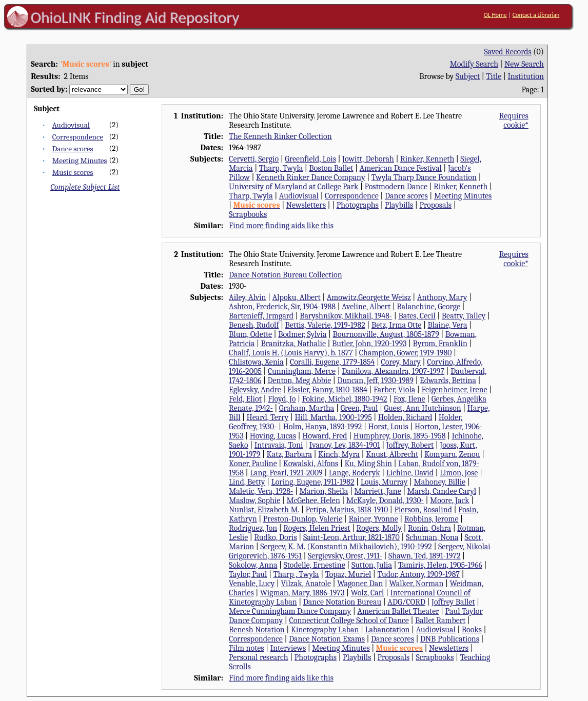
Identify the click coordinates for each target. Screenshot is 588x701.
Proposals (435, 205)
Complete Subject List (85, 187)
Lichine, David (410, 473)
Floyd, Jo (282, 399)
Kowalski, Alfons (311, 464)
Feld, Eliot (245, 399)
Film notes (246, 648)
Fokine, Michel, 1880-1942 (345, 399)
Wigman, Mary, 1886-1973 (302, 593)
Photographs (358, 205)
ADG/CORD (406, 602)
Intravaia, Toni (279, 445)
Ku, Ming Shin (368, 464)
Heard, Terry (268, 417)
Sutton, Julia (372, 565)
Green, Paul (359, 408)
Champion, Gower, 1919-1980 (406, 353)
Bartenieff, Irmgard (261, 316)
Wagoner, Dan (360, 584)
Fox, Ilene (409, 399)
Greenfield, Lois (310, 159)
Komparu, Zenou (452, 454)
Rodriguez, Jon (253, 528)
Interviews (288, 648)
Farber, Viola (394, 390)
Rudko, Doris (275, 537)
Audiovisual (71, 125)
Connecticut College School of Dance (349, 620)
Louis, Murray (384, 482)
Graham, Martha (307, 408)
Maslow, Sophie (254, 500)
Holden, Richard (405, 417)
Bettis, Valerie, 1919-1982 (325, 325)
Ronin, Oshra (429, 528)
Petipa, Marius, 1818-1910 (347, 510)
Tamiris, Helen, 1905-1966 (440, 565)
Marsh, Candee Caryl (442, 491)
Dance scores (73, 149)
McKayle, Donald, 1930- (385, 500)
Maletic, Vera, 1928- (261, 491)
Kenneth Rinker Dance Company (311, 177)
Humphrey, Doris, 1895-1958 (400, 436)
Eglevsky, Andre (255, 390)
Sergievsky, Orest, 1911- (345, 556)
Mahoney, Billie (439, 482)
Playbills (399, 205)
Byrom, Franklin (440, 344)
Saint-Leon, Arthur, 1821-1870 (351, 537)
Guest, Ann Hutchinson (422, 408)
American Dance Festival (401, 168)
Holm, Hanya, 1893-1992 (323, 427)
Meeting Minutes (80, 161)
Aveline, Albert (366, 307)
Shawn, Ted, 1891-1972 (424, 556)
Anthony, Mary (442, 297)
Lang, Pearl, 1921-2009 (286, 473)
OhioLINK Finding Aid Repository (135, 17)
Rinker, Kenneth (427, 159)
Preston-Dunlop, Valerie (303, 519)
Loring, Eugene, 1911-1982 (313, 482)
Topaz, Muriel (348, 574)
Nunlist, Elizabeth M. (264, 510)
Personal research (259, 657)
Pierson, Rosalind (423, 510)
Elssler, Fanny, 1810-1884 (327, 390)
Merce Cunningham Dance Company (290, 611)
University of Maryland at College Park (293, 187)
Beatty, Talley (464, 316)
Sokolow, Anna (253, 565)
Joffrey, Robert (410, 445)
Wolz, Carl (368, 593)
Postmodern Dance (396, 187)
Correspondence (78, 137)
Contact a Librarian (536, 15)
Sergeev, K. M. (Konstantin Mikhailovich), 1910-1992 (346, 547)
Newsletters (306, 205)
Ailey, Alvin (247, 297)
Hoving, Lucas (273, 436)
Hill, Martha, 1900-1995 (333, 417)
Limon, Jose (459, 473)
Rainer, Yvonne (373, 519)
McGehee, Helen (313, 500)
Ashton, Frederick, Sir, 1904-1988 (282, 307)
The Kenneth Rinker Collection (280, 136)
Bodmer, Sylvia (302, 334)
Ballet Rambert (440, 620)
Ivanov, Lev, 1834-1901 (345, 445)
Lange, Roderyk (355, 473)
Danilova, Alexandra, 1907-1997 (393, 371)
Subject (468, 76)
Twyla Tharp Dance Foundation (424, 177)
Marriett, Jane (377, 491)
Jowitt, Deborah (368, 159)
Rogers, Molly (379, 528)
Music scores (73, 172)
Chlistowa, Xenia (256, 362)
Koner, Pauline (253, 464)
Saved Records (508, 52)
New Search (524, 64)
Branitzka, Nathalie (293, 344)
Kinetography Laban (325, 630)
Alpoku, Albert (297, 297)
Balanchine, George (428, 307)
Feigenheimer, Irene (454, 390)
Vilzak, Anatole (306, 584)
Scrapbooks (248, 214)
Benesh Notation (257, 630)
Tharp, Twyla (281, 168)
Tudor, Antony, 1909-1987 (418, 574)
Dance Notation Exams (327, 639)
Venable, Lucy (252, 584)
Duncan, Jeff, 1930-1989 (375, 380)
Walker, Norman (416, 584)
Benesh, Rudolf (254, 325)
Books (472, 630)
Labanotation (388, 630)
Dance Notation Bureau (342, 602)
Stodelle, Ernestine (315, 565)
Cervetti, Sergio (254, 159)
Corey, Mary (401, 362)
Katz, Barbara (289, 454)
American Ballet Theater (398, 611)
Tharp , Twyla (296, 574)
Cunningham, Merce (302, 371)
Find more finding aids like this (281, 226)
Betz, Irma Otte (396, 325)
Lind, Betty (247, 482)
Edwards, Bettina (448, 380)
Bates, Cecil (417, 316)
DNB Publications (450, 639)
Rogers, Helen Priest (317, 528)
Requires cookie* (514, 121)
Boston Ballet (331, 168)
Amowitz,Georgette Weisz (369, 297)
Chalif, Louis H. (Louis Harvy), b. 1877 (291, 353)
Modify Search (474, 64)
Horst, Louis (388, 427)
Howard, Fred (325, 436)
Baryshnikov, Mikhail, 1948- (346, 316)
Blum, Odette (250, 334)
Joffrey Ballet (453, 602)
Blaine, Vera (447, 325)
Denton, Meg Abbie (300, 380)
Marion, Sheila (324, 491)
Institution (526, 76)
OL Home (495, 15)
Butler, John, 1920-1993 (369, 344)
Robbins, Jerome (432, 519)
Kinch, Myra (339, 454)
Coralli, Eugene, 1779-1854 (332, 362)
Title (494, 76)
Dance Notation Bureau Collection (286, 275)
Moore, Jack (450, 500)
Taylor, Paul (248, 574)
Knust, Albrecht (392, 454)
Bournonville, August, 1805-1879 (386, 334)
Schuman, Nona (432, 537)
